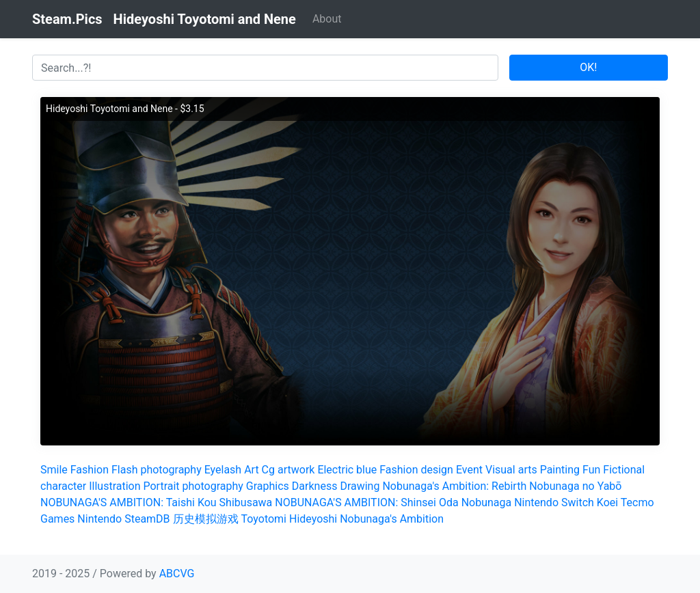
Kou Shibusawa (235, 502)
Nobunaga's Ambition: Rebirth (454, 486)
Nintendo (99, 519)
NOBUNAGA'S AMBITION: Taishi (118, 502)
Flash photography (157, 470)
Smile (54, 470)
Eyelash (223, 470)
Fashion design (416, 470)
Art (251, 470)
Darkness (315, 486)
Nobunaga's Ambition (392, 519)
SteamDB (147, 519)
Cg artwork (288, 470)
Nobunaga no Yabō (575, 486)
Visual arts (511, 470)
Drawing (360, 486)
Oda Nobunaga (475, 502)
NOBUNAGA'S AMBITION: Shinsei (355, 502)
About (327, 19)
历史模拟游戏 (206, 519)
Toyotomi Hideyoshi (290, 519)
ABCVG (177, 574)
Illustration (115, 486)
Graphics (268, 486)
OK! (588, 67)
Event (469, 470)
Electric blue (347, 470)
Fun (591, 470)
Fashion (90, 470)
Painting (560, 470)
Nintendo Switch (554, 502)
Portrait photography (193, 486)
